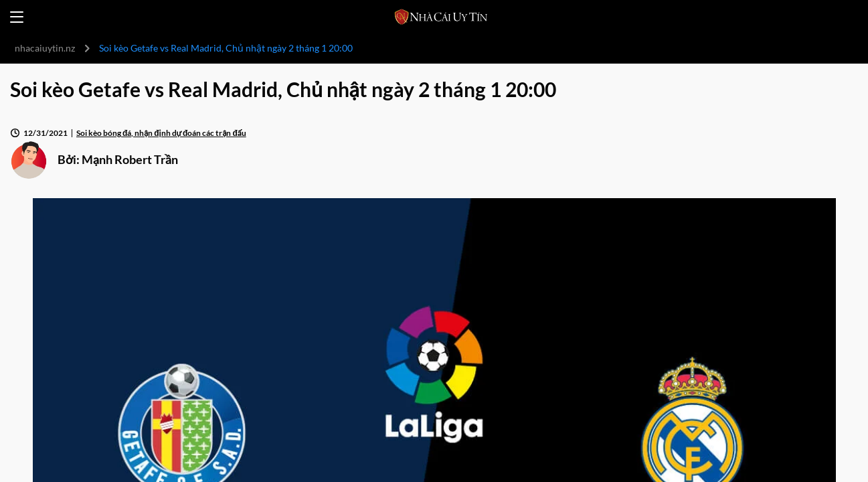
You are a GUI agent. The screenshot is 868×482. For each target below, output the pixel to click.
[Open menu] (17, 17)
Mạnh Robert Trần (130, 159)
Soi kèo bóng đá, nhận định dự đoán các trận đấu (161, 133)
